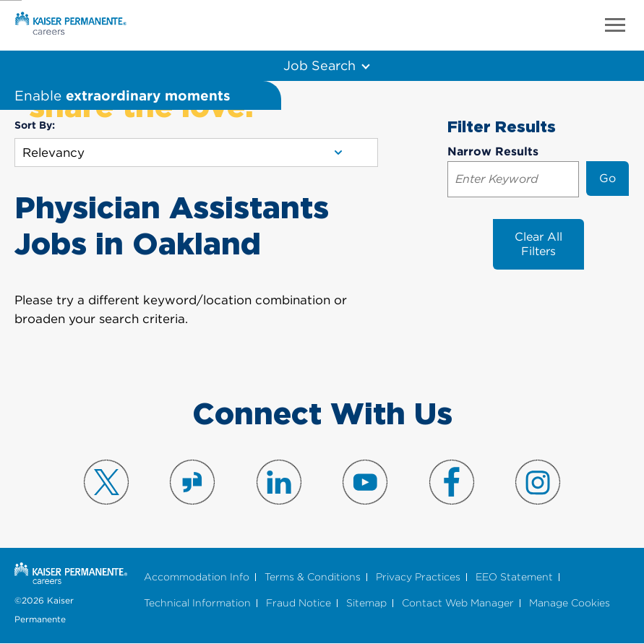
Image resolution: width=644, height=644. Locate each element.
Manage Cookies (570, 603)
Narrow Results (493, 151)
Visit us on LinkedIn (279, 482)
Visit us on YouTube (365, 482)
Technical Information (197, 603)
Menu (615, 25)
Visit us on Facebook (452, 482)
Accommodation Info (197, 577)
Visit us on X (106, 482)
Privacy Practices (418, 577)
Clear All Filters (538, 244)
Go (607, 178)
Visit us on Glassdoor (192, 482)
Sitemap (366, 603)
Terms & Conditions (313, 577)
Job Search (319, 65)
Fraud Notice (299, 603)
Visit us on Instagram (538, 482)
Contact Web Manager (458, 603)
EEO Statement (514, 577)
